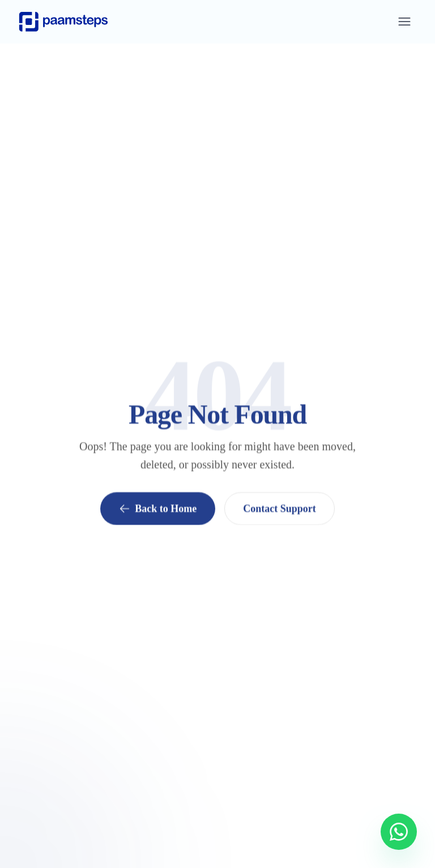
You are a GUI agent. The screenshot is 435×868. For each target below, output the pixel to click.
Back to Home (158, 509)
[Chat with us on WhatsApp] (399, 832)
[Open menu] (404, 22)
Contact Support (280, 509)
